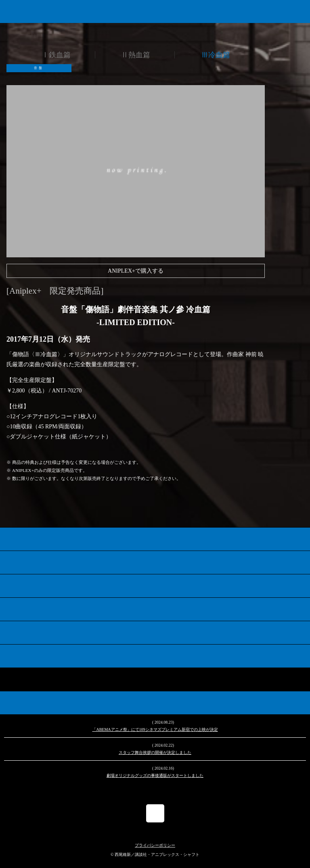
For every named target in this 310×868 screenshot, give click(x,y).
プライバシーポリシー (155, 845)
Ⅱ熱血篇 (136, 55)
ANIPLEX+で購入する (136, 271)
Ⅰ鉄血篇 (56, 55)
